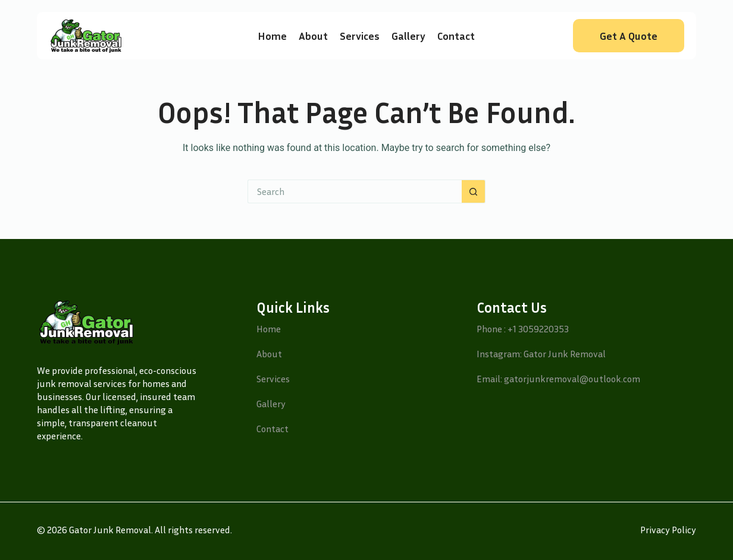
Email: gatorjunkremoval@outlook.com (558, 379)
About (313, 36)
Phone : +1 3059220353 (523, 329)
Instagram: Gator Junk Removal (541, 354)
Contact (456, 36)
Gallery (408, 36)
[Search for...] (355, 191)
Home (272, 36)
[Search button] (474, 191)
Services (360, 36)
